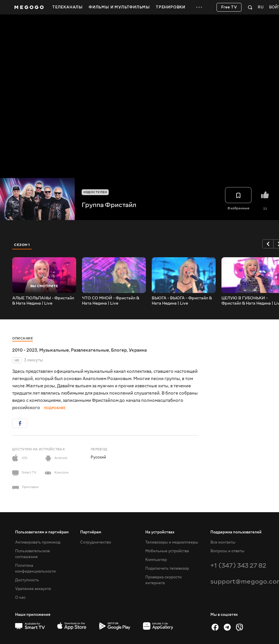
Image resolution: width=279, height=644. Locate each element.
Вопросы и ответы (227, 551)
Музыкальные (54, 350)
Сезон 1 (22, 245)
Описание (23, 338)
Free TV (229, 7)
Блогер (119, 350)
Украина (138, 350)
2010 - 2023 (25, 350)
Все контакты (223, 542)
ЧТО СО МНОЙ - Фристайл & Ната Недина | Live (111, 301)
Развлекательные (90, 350)
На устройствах (160, 532)
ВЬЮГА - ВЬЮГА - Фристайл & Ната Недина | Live (182, 301)
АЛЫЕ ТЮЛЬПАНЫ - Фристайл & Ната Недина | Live (43, 301)
